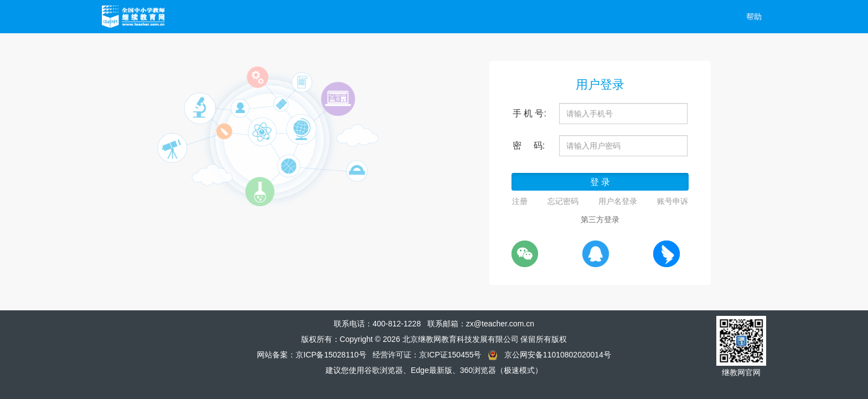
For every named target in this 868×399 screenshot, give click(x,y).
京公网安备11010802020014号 (558, 355)
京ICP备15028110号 (331, 355)
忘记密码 (563, 201)
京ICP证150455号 (450, 355)
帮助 (754, 17)
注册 (520, 201)
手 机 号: (529, 113)
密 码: (529, 145)
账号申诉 (673, 201)
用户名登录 (618, 201)
